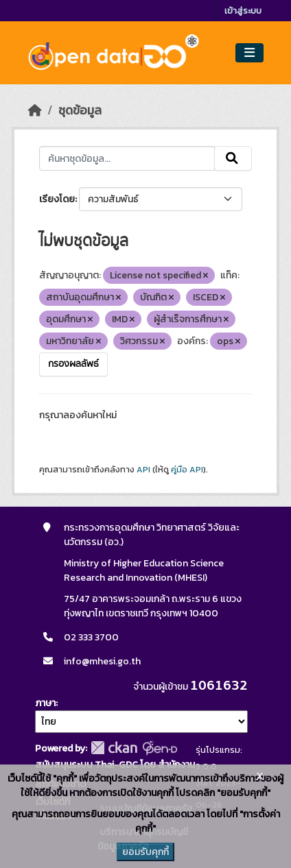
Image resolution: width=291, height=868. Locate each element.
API (143, 470)
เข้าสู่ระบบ (243, 11)
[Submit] (233, 158)
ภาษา (45, 703)
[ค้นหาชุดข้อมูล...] (127, 158)
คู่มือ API (187, 470)
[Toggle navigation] (249, 53)
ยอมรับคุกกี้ (145, 852)
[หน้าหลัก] (35, 110)
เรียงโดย (57, 199)
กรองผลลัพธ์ (73, 364)
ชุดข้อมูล (80, 110)
